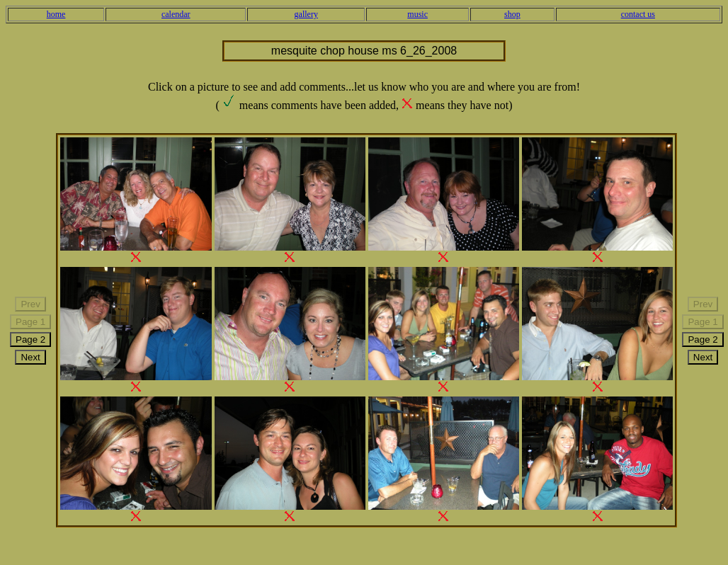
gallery (306, 14)
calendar (176, 14)
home (56, 14)
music (417, 14)
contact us (638, 14)
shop (512, 14)
